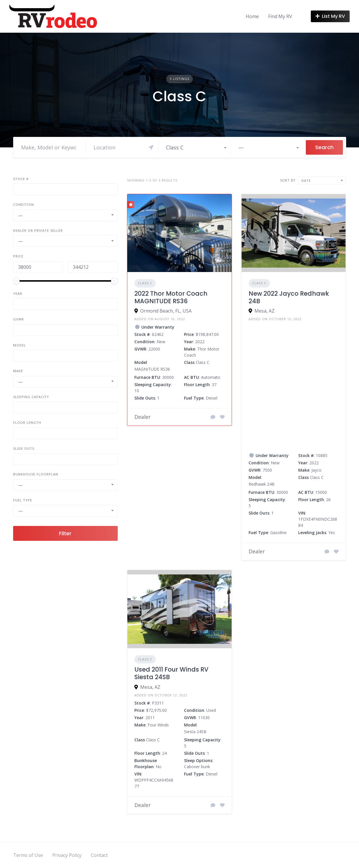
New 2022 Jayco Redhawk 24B (289, 297)
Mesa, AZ (265, 311)
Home (252, 16)
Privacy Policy (67, 855)
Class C (145, 283)
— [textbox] (241, 147)
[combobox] (196, 147)
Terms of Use (28, 855)
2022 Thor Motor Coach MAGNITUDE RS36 (171, 297)
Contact (99, 855)
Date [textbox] (306, 181)
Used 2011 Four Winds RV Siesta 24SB (171, 673)
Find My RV (280, 16)
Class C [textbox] (175, 147)
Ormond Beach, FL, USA (166, 311)
